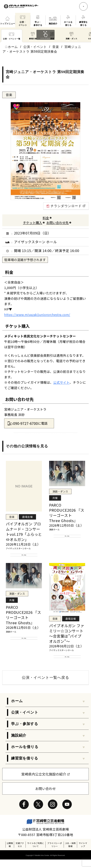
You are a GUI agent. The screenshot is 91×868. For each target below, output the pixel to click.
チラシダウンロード (66, 206)
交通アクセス (20, 853)
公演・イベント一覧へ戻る (45, 686)
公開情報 (10, 853)
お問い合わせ (46, 797)
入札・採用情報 (70, 853)
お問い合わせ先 (57, 223)
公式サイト (61, 382)
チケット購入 (33, 223)
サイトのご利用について (36, 853)
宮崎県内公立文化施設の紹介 (44, 783)
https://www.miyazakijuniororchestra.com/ (37, 315)
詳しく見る (24, 557)
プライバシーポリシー (55, 853)
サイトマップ (83, 853)
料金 (46, 218)
